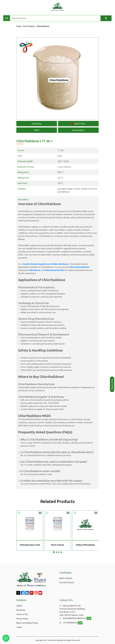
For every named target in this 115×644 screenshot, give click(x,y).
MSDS (37, 130)
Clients (19, 606)
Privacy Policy (22, 619)
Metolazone (35, 270)
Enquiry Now (112, 384)
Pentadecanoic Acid (30, 545)
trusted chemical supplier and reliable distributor (46, 264)
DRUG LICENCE (66, 578)
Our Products (29, 26)
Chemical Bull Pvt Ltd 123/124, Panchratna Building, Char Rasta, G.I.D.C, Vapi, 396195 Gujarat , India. (72, 610)
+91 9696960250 (68, 623)
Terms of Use (22, 614)
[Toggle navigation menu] (7, 18)
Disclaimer (21, 610)
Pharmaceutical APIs (55, 270)
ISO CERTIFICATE (67, 583)
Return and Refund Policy (27, 623)
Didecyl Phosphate (85, 545)
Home (19, 26)
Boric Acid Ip (58, 545)
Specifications (78, 130)
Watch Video (78, 124)
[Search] (106, 18)
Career (19, 627)
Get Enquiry (37, 124)
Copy (88, 618)
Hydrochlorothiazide (80, 267)
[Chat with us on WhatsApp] (6, 638)
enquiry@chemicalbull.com (72, 618)
